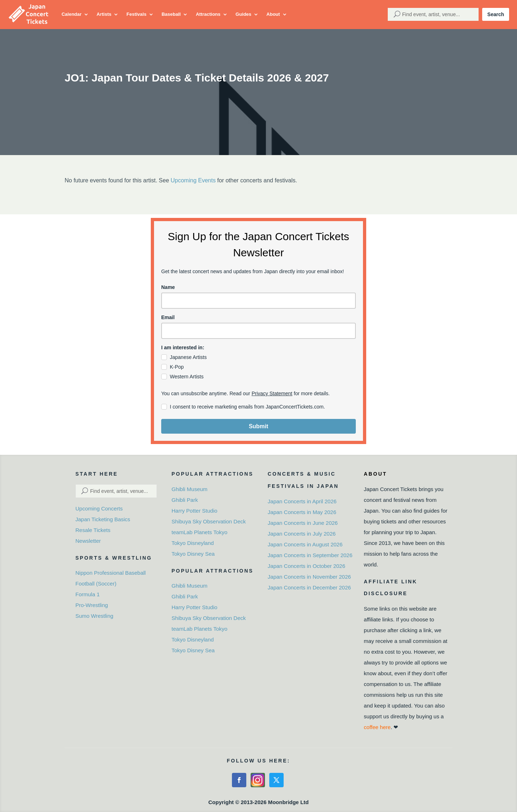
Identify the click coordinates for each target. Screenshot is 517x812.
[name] (258, 301)
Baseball (171, 14)
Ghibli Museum (190, 489)
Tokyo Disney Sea (193, 554)
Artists (104, 14)
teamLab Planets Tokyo (200, 532)
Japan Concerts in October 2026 (307, 566)
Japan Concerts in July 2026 (302, 534)
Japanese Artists (188, 357)
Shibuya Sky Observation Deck (209, 521)
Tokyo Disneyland (193, 543)
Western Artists (187, 377)
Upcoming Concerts (99, 508)
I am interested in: (183, 347)
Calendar (71, 14)
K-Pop (177, 367)
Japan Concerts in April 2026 (302, 501)
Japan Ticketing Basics (103, 519)
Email (168, 317)
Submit (258, 426)
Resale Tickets (93, 530)
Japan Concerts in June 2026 (303, 523)
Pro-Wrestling (92, 605)
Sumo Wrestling (94, 616)
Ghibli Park (185, 500)
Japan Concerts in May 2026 (302, 512)
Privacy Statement (272, 393)
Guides (243, 14)
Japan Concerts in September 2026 (310, 555)
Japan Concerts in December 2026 (309, 587)
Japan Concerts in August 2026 (305, 544)
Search (496, 14)
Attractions (208, 14)
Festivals (136, 14)
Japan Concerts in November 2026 (309, 577)
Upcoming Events (193, 180)
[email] (258, 331)
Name (168, 287)
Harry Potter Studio (195, 511)
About (273, 14)
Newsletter (88, 541)
